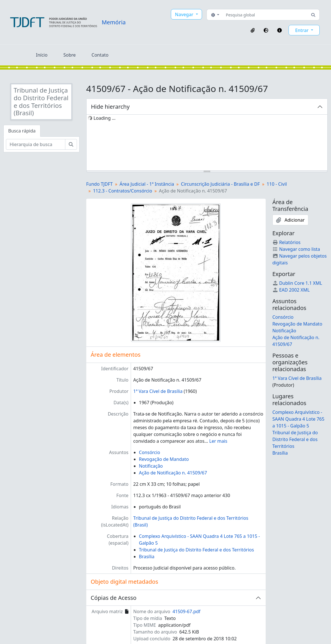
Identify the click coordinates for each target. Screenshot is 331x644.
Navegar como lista (296, 249)
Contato (100, 55)
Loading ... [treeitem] (105, 118)
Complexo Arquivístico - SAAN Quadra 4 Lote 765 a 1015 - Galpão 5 (298, 419)
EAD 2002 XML (291, 290)
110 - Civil (277, 184)
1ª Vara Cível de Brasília (158, 391)
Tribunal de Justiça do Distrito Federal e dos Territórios (196, 550)
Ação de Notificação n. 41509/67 (173, 473)
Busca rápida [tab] (22, 131)
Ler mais (218, 441)
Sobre (70, 55)
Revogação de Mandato (164, 459)
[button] (253, 30)
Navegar (185, 14)
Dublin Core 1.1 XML (297, 283)
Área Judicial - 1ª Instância (147, 184)
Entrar (302, 30)
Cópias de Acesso (114, 598)
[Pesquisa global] (265, 15)
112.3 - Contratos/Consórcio (123, 191)
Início (42, 55)
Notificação (151, 466)
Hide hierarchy (110, 107)
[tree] (207, 143)
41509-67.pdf (187, 611)
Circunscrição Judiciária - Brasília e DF (220, 184)
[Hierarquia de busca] (36, 144)
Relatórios (287, 242)
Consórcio (150, 452)
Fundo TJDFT (100, 184)
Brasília (147, 557)
